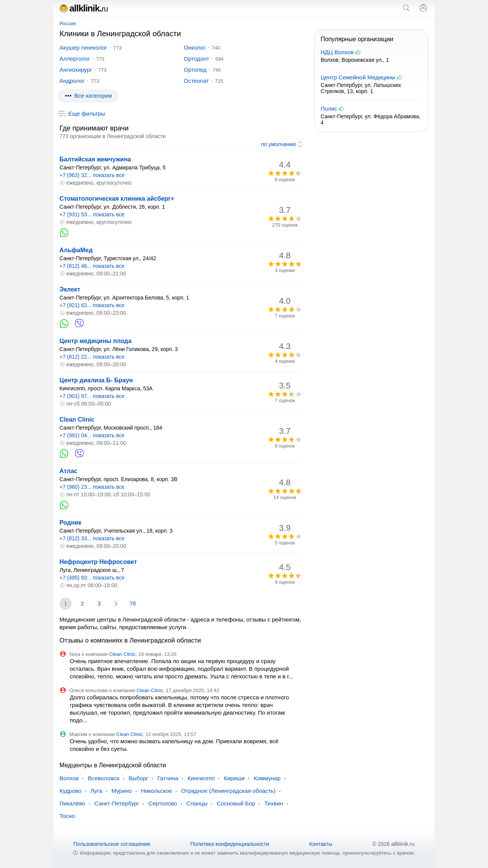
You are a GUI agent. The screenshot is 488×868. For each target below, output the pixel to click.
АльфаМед (76, 250)
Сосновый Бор (236, 803)
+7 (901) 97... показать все (92, 396)
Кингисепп (201, 778)
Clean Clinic (77, 420)
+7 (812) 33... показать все (92, 538)
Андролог (72, 81)
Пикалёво (72, 803)
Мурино (121, 791)
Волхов (69, 778)
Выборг (138, 778)
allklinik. (84, 8)
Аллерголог (75, 59)
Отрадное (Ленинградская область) (228, 791)
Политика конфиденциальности (230, 844)
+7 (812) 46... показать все (92, 266)
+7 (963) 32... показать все (92, 175)
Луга (96, 791)
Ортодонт (197, 59)
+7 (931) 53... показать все (92, 214)
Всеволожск (104, 778)
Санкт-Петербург (117, 803)
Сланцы (197, 803)
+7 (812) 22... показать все (92, 357)
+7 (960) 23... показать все (92, 487)
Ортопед (195, 70)
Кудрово (70, 791)
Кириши (234, 778)
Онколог (195, 48)
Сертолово (163, 803)
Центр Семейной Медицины (358, 77)
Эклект (70, 289)
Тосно (67, 816)
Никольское (157, 791)
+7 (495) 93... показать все (92, 578)
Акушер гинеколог (83, 48)
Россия (68, 23)
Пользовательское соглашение (112, 844)
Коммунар (267, 778)
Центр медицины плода (96, 341)
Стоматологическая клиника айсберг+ (117, 199)
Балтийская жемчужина (95, 159)
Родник (71, 523)
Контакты (321, 844)
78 (133, 603)
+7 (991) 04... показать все (92, 435)
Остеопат (196, 81)
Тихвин (274, 803)
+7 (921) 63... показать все (92, 305)
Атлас (68, 471)
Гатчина (168, 778)
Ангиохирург (76, 70)
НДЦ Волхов (337, 52)
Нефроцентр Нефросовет (98, 562)
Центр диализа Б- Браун (96, 380)
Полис (329, 109)
